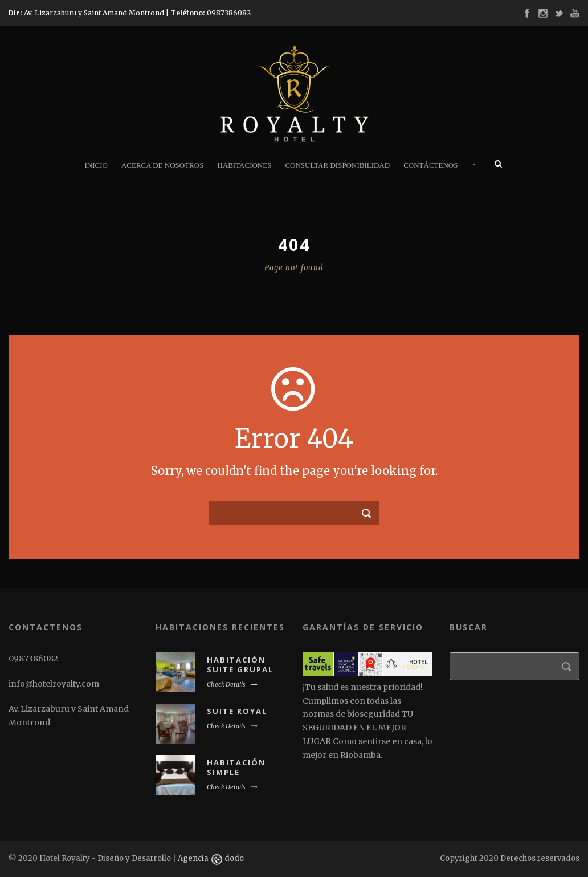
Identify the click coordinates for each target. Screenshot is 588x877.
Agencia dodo (211, 858)
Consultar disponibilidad (337, 165)
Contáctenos (430, 165)
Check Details (232, 684)
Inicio (96, 165)
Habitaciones (244, 165)
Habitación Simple (236, 767)
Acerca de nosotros (162, 165)
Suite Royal (237, 711)
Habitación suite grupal (240, 665)
